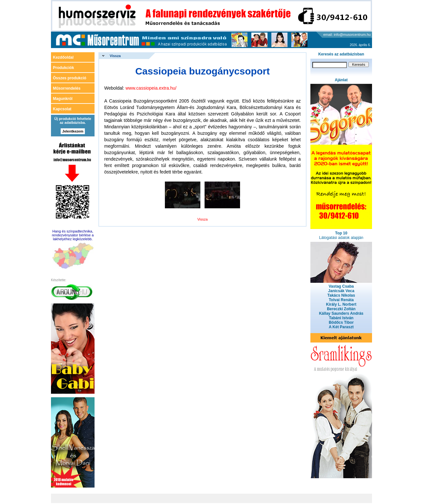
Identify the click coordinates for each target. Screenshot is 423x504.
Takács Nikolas (341, 295)
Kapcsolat (62, 109)
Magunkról (63, 99)
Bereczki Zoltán (341, 309)
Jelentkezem (73, 131)
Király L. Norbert (341, 304)
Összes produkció (70, 78)
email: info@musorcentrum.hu (347, 35)
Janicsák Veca (341, 291)
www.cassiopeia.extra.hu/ (151, 88)
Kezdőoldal (63, 57)
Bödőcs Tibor (341, 322)
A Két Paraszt (341, 327)
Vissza (115, 56)
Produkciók (63, 68)
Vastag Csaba (341, 286)
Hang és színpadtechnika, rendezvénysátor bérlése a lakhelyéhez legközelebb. (73, 235)
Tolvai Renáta (341, 300)
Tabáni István (341, 318)
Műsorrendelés (67, 88)
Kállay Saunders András (341, 313)
